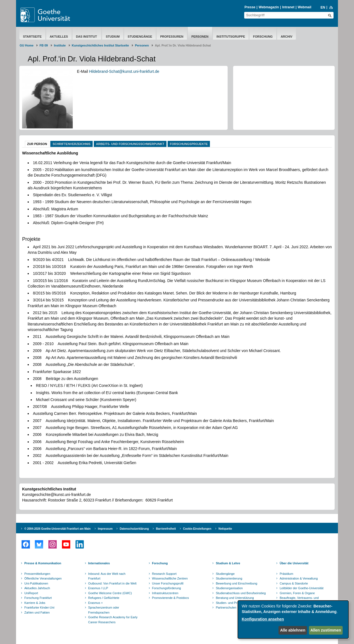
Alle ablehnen (293, 630)
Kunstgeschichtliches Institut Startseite (101, 45)
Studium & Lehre (228, 563)
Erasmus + (96, 603)
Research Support (164, 574)
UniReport (31, 593)
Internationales (99, 563)
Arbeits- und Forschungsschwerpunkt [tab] (130, 144)
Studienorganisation (229, 588)
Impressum (105, 529)
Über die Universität (294, 563)
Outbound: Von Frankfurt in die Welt (112, 583)
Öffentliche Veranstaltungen (43, 578)
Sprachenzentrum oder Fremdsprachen (104, 610)
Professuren (172, 37)
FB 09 (44, 45)
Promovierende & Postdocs (171, 598)
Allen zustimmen (326, 630)
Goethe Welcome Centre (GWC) (110, 593)
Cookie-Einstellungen (197, 529)
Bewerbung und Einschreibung (236, 583)
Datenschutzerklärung (134, 529)
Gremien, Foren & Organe (297, 593)
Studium (113, 37)
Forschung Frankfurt (38, 598)
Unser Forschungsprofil (168, 583)
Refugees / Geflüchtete (104, 598)
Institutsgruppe (231, 37)
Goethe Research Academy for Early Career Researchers (113, 620)
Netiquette (225, 529)
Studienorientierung (229, 578)
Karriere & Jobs (35, 603)
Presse (250, 7)
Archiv (287, 37)
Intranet (288, 7)
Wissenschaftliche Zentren (170, 578)
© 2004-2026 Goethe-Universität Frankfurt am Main (58, 529)
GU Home (27, 45)
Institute (60, 45)
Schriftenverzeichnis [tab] (71, 144)
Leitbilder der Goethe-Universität (301, 588)
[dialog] (293, 620)
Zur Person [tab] (37, 144)
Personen (200, 37)
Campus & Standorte (294, 583)
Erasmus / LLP (98, 588)
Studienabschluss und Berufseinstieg (241, 593)
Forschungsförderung (167, 588)
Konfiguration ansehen (263, 619)
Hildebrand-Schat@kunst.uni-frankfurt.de (124, 71)
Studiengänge (140, 37)
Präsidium (286, 574)
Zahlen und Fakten (37, 612)
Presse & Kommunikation (43, 563)
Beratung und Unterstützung (235, 598)
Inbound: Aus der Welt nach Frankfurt (107, 576)
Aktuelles (59, 37)
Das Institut (87, 37)
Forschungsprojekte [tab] (189, 144)
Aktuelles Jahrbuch (37, 588)
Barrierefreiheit (166, 529)
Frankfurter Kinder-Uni (39, 607)
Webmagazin (269, 7)
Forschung (263, 37)
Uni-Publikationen (36, 583)
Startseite (32, 37)
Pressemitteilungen (37, 574)
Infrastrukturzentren (165, 593)
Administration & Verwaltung (299, 578)
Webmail (305, 7)
